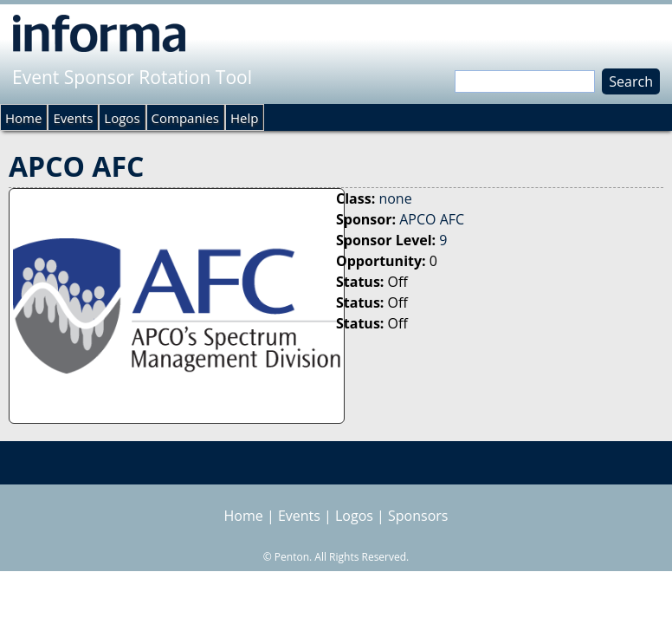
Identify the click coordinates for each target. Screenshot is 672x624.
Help (244, 118)
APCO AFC (432, 219)
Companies (185, 118)
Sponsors (418, 516)
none (395, 198)
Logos (122, 118)
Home (23, 118)
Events (73, 118)
